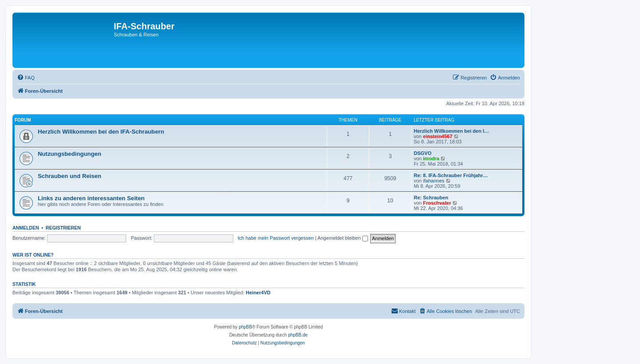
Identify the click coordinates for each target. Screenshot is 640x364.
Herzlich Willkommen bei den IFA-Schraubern (101, 132)
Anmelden (26, 228)
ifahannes (434, 181)
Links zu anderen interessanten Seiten (91, 198)
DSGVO (423, 153)
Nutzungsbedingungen (70, 154)
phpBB (245, 327)
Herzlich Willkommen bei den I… (451, 131)
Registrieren (63, 228)
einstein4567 (438, 136)
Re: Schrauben (431, 198)
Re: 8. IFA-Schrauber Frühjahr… (451, 175)
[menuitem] (26, 78)
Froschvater (437, 203)
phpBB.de (298, 335)
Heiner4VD (258, 293)
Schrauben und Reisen (70, 176)
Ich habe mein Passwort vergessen (276, 238)
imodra (431, 158)
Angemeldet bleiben (342, 238)
